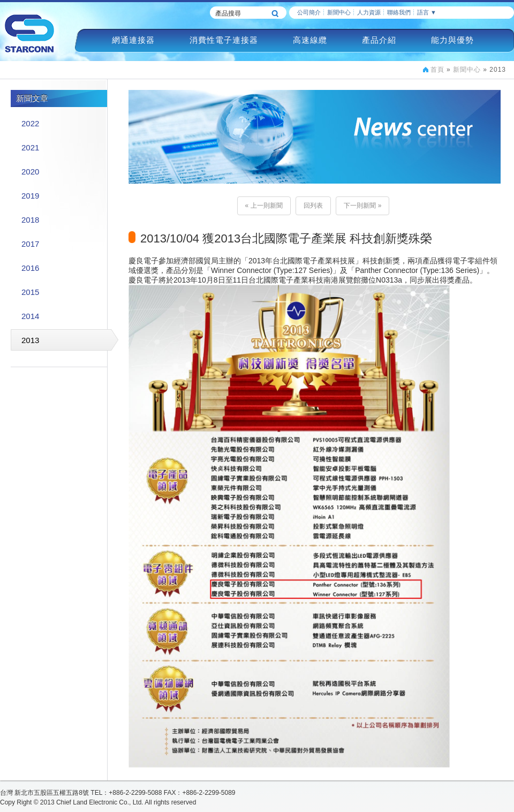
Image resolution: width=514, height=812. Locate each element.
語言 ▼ (427, 12)
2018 (30, 220)
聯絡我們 (399, 12)
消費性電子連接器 (224, 40)
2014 (30, 316)
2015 (30, 292)
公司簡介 (309, 12)
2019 (30, 196)
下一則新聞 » (362, 206)
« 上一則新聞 (264, 206)
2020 (30, 172)
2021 (30, 147)
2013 (30, 340)
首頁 (437, 70)
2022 (30, 123)
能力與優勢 (452, 40)
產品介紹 (379, 40)
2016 (30, 268)
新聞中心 (339, 12)
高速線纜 (310, 40)
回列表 (313, 206)
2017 (30, 244)
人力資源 (369, 12)
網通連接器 (133, 40)
